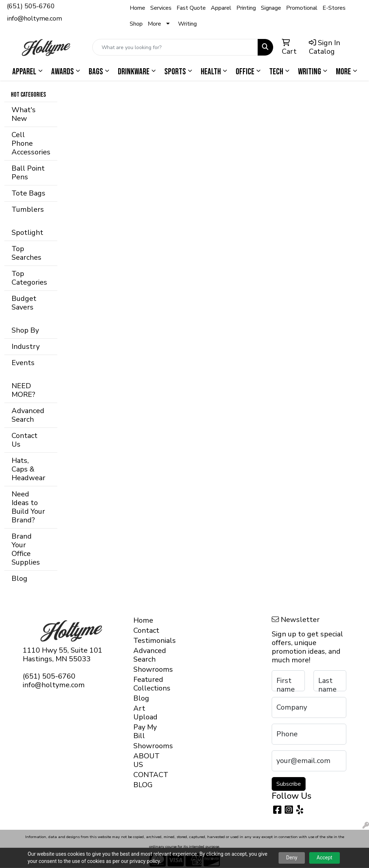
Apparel (221, 8)
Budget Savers (24, 303)
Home (137, 8)
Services (161, 8)
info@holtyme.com (34, 18)
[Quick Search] (175, 47)
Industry (26, 347)
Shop (136, 24)
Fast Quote (191, 8)
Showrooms (146, 669)
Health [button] (211, 72)
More (154, 24)
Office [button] (245, 72)
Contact (146, 630)
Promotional (302, 8)
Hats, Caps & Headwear (28, 469)
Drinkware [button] (134, 72)
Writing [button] (310, 72)
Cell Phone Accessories (31, 143)
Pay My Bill (145, 731)
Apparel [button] (24, 72)
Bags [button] (96, 72)
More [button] (343, 72)
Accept (325, 858)
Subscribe (289, 784)
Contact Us (25, 440)
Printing (246, 8)
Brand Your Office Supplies (26, 549)
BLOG (143, 785)
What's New (24, 114)
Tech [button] (276, 72)
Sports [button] (175, 72)
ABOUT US (146, 760)
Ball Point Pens (28, 173)
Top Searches (26, 253)
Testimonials (146, 641)
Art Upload (145, 713)
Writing (187, 24)
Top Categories (29, 278)
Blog (19, 578)
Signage (271, 8)
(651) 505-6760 (31, 6)
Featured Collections (146, 684)
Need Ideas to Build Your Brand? (28, 507)
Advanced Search (28, 415)
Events (23, 363)
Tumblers (28, 209)
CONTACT (146, 775)
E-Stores (334, 8)
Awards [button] (63, 72)
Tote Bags (28, 193)
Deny (292, 858)
